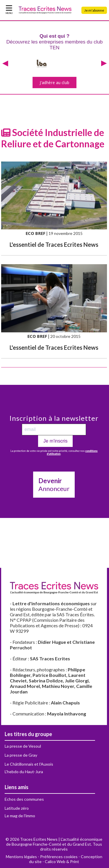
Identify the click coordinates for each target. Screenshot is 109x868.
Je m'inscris (55, 441)
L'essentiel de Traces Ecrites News (54, 244)
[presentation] (5, 64)
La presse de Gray (21, 755)
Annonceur (54, 485)
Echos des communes (24, 799)
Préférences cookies (59, 857)
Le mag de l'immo (20, 816)
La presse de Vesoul (23, 746)
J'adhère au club (54, 83)
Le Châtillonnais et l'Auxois (29, 764)
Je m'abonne (94, 10)
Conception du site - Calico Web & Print (66, 859)
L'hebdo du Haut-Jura (24, 772)
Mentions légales (21, 857)
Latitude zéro (17, 808)
